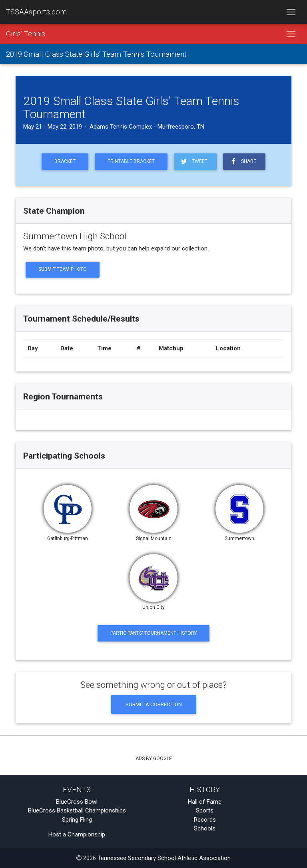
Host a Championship (77, 834)
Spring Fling (77, 820)
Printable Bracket (131, 161)
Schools (205, 828)
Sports (205, 810)
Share (243, 162)
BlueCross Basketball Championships (77, 810)
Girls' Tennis (26, 34)
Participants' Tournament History (154, 633)
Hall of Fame (205, 802)
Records (205, 820)
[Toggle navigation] (291, 12)
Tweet (194, 162)
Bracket (65, 161)
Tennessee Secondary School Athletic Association (164, 858)
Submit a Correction (154, 704)
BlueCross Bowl (77, 802)
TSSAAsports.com (36, 12)
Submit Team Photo (63, 269)
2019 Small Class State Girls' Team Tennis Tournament (96, 54)
